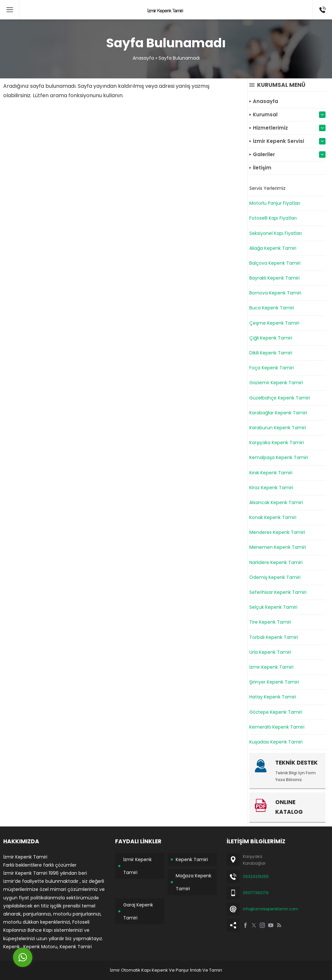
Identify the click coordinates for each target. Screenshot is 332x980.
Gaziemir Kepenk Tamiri (276, 383)
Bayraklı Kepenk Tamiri (274, 278)
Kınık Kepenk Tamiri (271, 473)
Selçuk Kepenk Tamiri (273, 607)
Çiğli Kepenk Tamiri (271, 338)
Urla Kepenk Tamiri (270, 652)
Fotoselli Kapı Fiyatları (273, 218)
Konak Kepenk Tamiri (273, 517)
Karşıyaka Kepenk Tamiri (277, 443)
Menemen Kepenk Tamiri (278, 547)
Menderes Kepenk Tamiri (277, 532)
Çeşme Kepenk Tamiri (274, 323)
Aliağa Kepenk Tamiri (273, 248)
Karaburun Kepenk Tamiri (278, 428)
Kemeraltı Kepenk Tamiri (277, 727)
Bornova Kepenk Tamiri (275, 293)
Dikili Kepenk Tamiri (271, 353)
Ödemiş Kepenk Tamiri (275, 577)
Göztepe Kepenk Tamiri (276, 712)
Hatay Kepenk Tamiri (273, 697)
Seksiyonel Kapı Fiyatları (276, 233)
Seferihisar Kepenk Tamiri (278, 592)
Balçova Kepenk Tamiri (275, 263)
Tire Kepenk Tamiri (270, 622)
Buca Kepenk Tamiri (272, 308)
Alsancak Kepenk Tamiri (276, 502)
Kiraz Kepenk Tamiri (271, 488)
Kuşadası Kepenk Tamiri (276, 742)
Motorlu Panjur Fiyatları (275, 203)
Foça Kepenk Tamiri (272, 368)
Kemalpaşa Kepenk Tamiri (279, 457)
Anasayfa (143, 58)
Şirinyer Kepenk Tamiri (274, 682)
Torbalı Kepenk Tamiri (274, 637)
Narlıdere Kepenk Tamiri (276, 562)
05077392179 (256, 893)
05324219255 (256, 876)
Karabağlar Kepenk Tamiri (278, 413)
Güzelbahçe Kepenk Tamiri (280, 398)
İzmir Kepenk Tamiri (271, 667)
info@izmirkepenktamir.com (271, 909)
